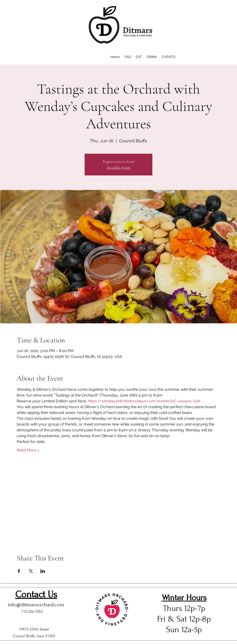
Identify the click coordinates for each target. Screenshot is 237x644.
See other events (118, 167)
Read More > (28, 450)
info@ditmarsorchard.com (36, 605)
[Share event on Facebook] (19, 571)
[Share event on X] (31, 571)
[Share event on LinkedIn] (43, 571)
